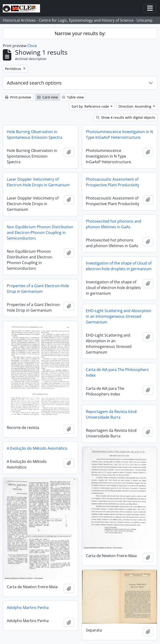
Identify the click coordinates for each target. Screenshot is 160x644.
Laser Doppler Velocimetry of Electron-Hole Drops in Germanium (38, 182)
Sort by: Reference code (91, 106)
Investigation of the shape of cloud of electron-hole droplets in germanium (119, 266)
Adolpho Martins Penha (28, 607)
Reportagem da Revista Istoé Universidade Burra (111, 414)
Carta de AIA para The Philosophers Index (117, 372)
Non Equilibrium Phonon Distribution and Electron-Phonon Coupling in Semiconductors (40, 232)
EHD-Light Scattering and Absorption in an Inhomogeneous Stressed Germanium (119, 316)
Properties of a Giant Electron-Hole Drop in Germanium (38, 289)
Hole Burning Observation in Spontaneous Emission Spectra (34, 135)
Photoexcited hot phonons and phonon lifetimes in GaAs (114, 224)
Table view (73, 97)
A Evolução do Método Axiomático (37, 448)
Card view (48, 97)
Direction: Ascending (135, 106)
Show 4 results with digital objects (126, 117)
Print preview (18, 97)
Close (32, 46)
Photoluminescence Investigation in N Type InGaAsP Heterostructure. (119, 135)
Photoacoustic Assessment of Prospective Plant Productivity (113, 182)
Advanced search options (34, 83)
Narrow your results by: (80, 33)
